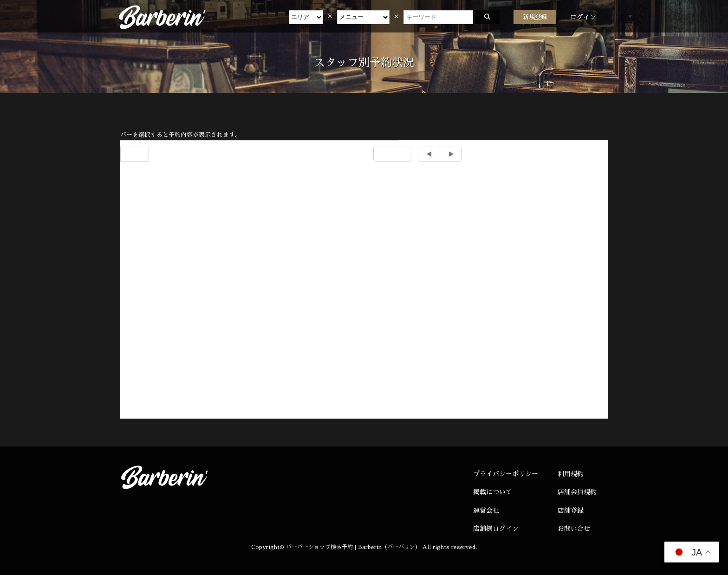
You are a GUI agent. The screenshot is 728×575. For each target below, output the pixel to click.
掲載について (493, 492)
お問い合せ (574, 529)
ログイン (583, 17)
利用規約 (571, 474)
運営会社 (486, 510)
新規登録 (535, 17)
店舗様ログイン (496, 529)
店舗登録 (571, 510)
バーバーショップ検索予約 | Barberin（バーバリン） (353, 547)
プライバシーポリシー (506, 474)
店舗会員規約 (577, 492)
